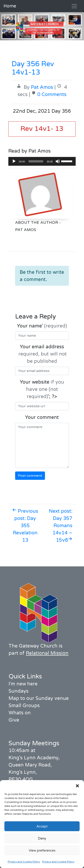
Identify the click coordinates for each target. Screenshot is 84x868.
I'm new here (23, 684)
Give (14, 720)
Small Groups (24, 706)
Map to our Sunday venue (39, 698)
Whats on (20, 713)
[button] (77, 786)
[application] (42, 161)
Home (10, 6)
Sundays (19, 691)
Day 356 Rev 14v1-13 (33, 68)
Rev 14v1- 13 (42, 129)
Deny (42, 838)
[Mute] (58, 161)
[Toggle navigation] (74, 6)
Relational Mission (47, 653)
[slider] (36, 161)
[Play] (14, 161)
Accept (42, 826)
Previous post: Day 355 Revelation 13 (25, 526)
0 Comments (52, 94)
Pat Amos (42, 87)
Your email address (42, 354)
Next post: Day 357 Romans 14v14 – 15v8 (61, 526)
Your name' (42, 326)
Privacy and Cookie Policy (24, 862)
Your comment (42, 417)
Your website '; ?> (42, 389)
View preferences (42, 850)
